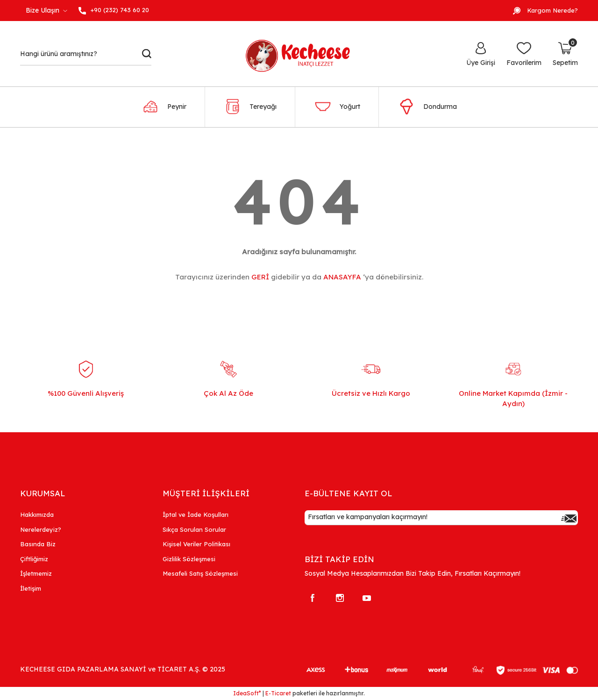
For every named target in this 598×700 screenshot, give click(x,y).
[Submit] (569, 518)
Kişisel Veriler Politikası (196, 544)
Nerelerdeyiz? (41, 529)
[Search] (86, 54)
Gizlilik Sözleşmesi (189, 559)
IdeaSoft (247, 693)
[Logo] (303, 54)
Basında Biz (38, 544)
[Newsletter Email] (441, 518)
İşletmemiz (36, 573)
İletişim (31, 588)
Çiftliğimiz (34, 559)
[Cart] (565, 54)
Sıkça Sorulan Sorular (194, 529)
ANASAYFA (342, 277)
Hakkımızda (37, 514)
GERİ (260, 277)
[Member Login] (481, 54)
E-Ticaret (278, 693)
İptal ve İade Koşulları (196, 514)
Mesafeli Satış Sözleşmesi (200, 573)
